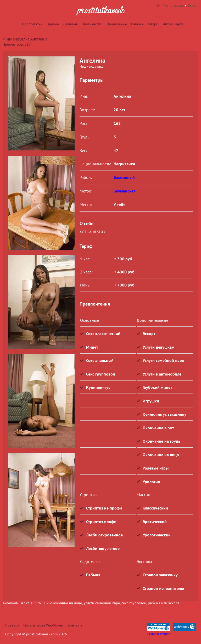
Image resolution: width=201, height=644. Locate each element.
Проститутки (32, 24)
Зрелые (53, 24)
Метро (153, 24)
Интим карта (173, 24)
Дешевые (70, 24)
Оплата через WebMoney (43, 625)
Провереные (117, 24)
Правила (12, 625)
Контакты (76, 625)
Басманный (124, 177)
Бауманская (125, 191)
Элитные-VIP (92, 24)
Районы (137, 24)
